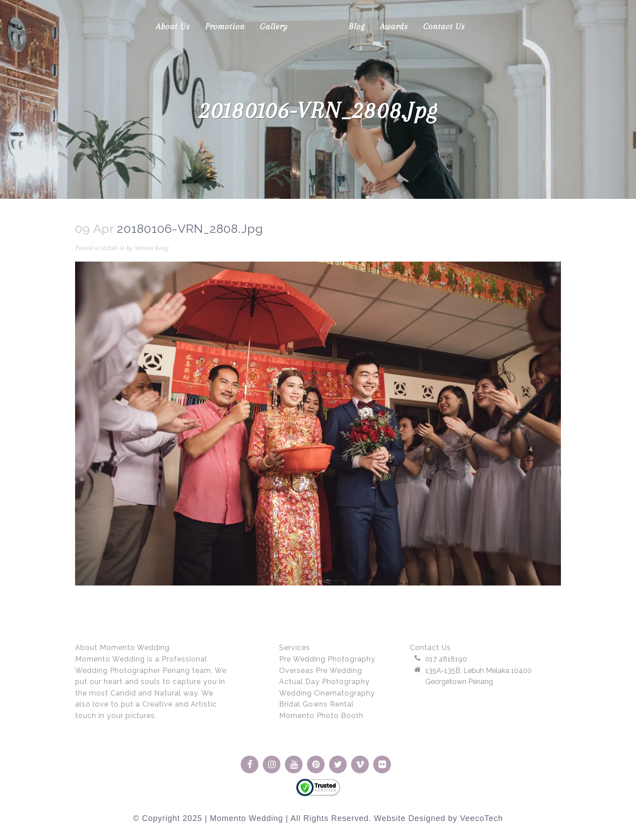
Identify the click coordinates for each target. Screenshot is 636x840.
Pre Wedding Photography (327, 659)
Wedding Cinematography (327, 693)
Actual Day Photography (324, 682)
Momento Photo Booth (321, 716)
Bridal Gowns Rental (316, 704)
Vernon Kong (164, 248)
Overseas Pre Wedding (321, 671)
